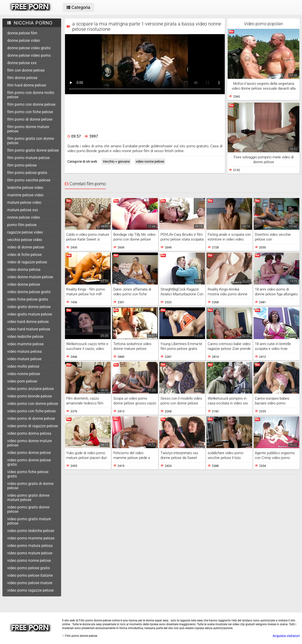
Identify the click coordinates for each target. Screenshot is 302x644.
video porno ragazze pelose (30, 590)
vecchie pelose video (25, 240)
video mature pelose (24, 359)
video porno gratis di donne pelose (30, 486)
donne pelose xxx (22, 63)
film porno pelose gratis (27, 173)
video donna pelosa (24, 269)
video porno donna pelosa (29, 433)
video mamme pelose (25, 344)
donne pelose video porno (29, 55)
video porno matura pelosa (30, 546)
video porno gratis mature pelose (29, 521)
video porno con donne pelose (33, 404)
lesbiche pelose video (25, 188)
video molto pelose (23, 366)
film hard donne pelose (27, 85)
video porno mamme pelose (31, 538)
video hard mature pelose (29, 329)
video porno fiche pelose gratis (28, 474)
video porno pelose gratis (29, 568)
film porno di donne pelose (30, 119)
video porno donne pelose (29, 453)
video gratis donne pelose (29, 307)
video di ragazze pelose (27, 262)
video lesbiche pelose (25, 337)
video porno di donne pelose (31, 418)
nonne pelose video (24, 217)
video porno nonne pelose (29, 560)
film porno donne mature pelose (28, 129)
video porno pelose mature (30, 583)
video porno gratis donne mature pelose (28, 498)
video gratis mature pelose (30, 314)
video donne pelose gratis (29, 292)
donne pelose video (24, 40)
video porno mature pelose (30, 553)
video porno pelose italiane (30, 575)
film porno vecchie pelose (29, 180)
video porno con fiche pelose (31, 411)
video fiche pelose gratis (28, 299)
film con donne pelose (26, 70)
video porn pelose (22, 381)
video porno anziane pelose (30, 389)
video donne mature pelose (30, 277)
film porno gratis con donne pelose (31, 141)
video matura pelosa (25, 351)
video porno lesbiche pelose (31, 531)
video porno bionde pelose (29, 396)
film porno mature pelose (28, 158)
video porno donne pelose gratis (29, 462)
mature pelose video (24, 202)
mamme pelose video (25, 195)
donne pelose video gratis (29, 48)
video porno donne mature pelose (29, 443)
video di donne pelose (26, 247)
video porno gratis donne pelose (28, 509)
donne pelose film (22, 33)
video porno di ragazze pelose (32, 426)
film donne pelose (22, 78)
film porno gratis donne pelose (33, 150)
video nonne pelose (24, 374)
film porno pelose (22, 165)
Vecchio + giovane (116, 161)
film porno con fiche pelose (30, 112)
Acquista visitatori (286, 636)
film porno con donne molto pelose (31, 95)
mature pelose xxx (23, 210)
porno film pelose (22, 225)
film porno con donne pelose (31, 104)
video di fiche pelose (24, 255)
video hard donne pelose (28, 322)
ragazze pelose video (25, 232)
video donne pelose (24, 284)
